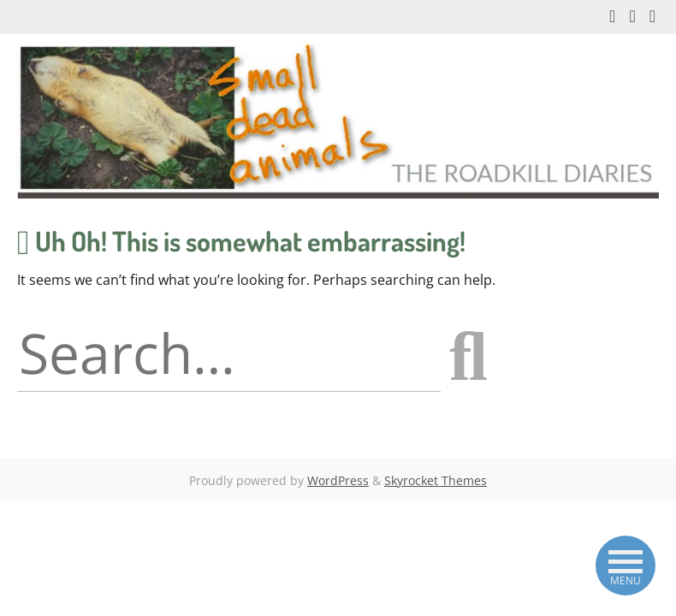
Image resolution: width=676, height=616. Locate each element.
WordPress (338, 480)
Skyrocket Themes (436, 480)
